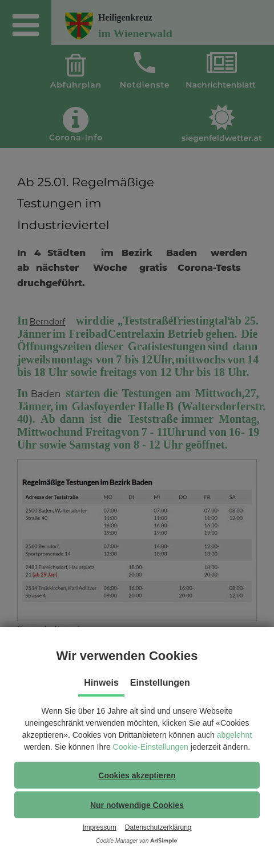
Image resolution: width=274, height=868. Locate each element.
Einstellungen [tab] (160, 683)
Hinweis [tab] (101, 683)
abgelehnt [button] (235, 735)
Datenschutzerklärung (158, 827)
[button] (137, 775)
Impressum (99, 827)
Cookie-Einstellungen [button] (151, 747)
